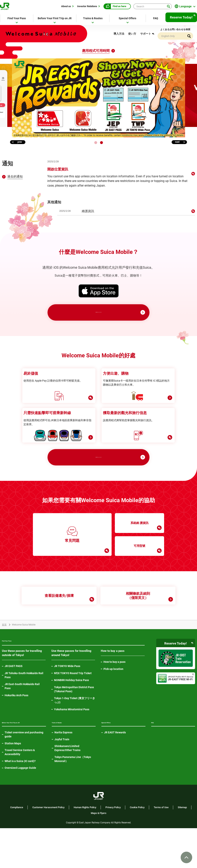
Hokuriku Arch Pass (16, 726)
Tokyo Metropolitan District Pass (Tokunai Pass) (74, 720)
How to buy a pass (114, 693)
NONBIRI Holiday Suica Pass (71, 711)
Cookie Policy (137, 847)
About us (66, 6)
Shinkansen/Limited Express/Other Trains (67, 782)
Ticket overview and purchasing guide (24, 774)
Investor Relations (87, 6)
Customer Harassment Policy (48, 847)
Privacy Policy (113, 847)
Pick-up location (113, 700)
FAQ (156, 18)
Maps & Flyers (99, 853)
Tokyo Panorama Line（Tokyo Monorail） (73, 793)
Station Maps (13, 783)
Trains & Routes (93, 18)
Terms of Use (161, 847)
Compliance (17, 847)
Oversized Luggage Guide (20, 808)
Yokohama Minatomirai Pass (72, 740)
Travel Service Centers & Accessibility (20, 792)
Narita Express (63, 766)
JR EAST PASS (14, 697)
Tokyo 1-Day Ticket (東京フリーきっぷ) (75, 731)
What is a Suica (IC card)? (20, 801)
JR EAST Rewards (115, 766)
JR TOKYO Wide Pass (67, 697)
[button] (96, 143)
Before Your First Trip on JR (55, 18)
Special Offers (127, 18)
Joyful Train (62, 773)
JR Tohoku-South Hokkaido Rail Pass (24, 706)
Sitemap (182, 847)
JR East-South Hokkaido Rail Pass (22, 717)
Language (185, 6)
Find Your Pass (17, 18)
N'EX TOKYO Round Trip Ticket (73, 704)
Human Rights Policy (85, 847)
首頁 (4, 655)
